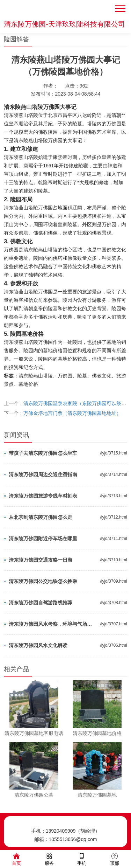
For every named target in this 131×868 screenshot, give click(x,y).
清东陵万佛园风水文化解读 (38, 645)
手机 (82, 859)
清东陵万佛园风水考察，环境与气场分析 (53, 624)
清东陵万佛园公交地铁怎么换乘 (43, 581)
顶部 (115, 859)
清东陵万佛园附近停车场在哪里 (43, 539)
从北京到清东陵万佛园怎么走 (41, 517)
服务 (49, 859)
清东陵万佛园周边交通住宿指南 (43, 474)
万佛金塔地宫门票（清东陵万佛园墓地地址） (72, 413)
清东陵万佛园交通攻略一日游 (41, 560)
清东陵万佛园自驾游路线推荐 (41, 603)
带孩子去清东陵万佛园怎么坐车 (43, 453)
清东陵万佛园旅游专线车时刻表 (43, 496)
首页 (16, 859)
